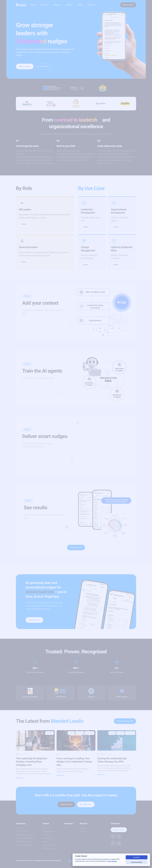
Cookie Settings (112, 861)
